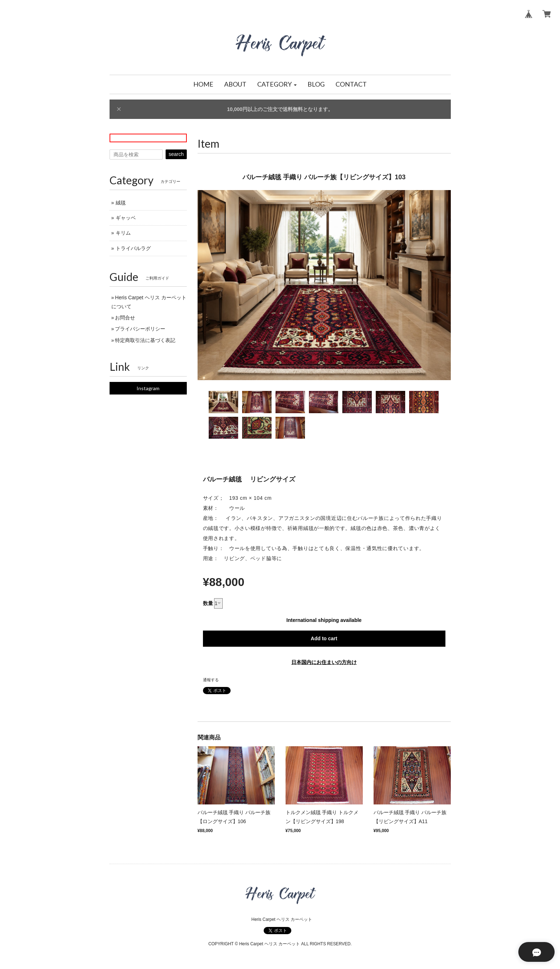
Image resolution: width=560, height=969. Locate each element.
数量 (208, 603)
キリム (123, 233)
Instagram (148, 388)
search (176, 154)
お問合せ (125, 318)
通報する (211, 680)
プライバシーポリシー (140, 329)
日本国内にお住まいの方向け (324, 662)
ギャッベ (126, 218)
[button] (277, 84)
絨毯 (121, 203)
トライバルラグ (133, 248)
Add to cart (324, 638)
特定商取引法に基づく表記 (145, 340)
